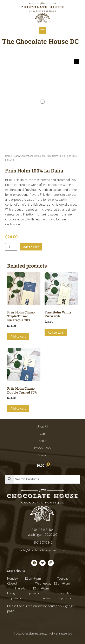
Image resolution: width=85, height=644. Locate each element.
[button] (43, 31)
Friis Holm (53, 156)
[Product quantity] (11, 247)
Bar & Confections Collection (29, 156)
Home (8, 156)
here (18, 611)
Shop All (42, 426)
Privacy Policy (43, 448)
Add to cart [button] (18, 336)
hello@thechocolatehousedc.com (42, 550)
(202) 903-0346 (42, 542)
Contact (43, 455)
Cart (42, 434)
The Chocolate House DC (40, 41)
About (43, 441)
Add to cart (31, 247)
